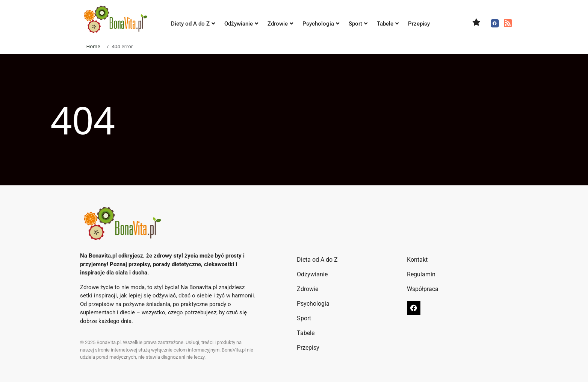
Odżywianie (241, 24)
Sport (358, 24)
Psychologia (321, 24)
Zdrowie (280, 24)
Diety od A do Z (193, 24)
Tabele (388, 24)
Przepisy (419, 24)
